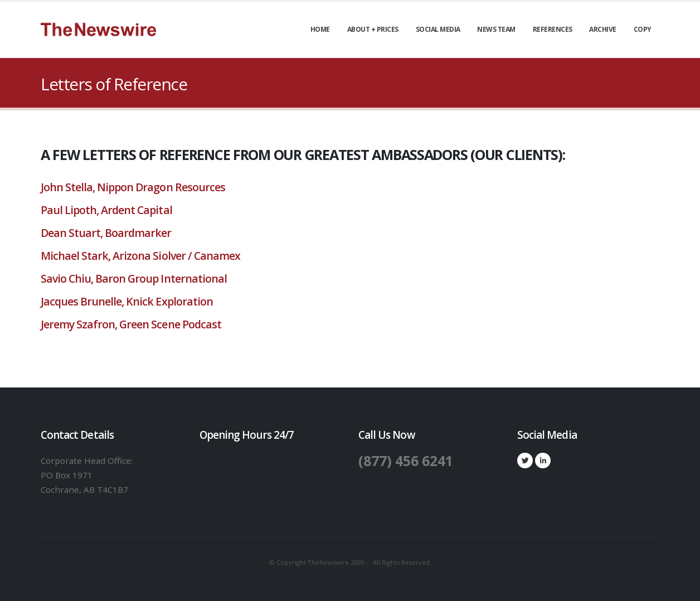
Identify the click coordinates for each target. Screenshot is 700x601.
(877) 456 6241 (406, 461)
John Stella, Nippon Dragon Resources (133, 187)
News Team (496, 29)
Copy (643, 29)
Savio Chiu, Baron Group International (134, 278)
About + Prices (373, 29)
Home (320, 29)
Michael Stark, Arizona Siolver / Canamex (140, 256)
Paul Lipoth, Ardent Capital (106, 210)
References (553, 29)
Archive (603, 29)
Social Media (438, 29)
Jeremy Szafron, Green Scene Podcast (131, 324)
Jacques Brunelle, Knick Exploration (127, 301)
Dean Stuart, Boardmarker (107, 233)
